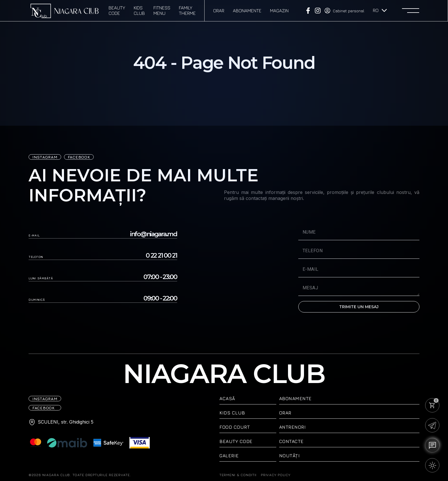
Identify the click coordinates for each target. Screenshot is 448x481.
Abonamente (247, 11)
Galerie (229, 456)
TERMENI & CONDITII (238, 475)
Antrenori (293, 427)
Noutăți (290, 456)
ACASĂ (227, 398)
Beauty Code (117, 10)
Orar (219, 11)
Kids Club (139, 10)
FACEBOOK (79, 157)
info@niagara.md (154, 234)
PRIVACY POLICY (276, 475)
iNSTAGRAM (45, 157)
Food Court (235, 427)
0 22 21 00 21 (161, 256)
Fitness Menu (162, 10)
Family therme (187, 10)
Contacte (291, 441)
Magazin (279, 11)
